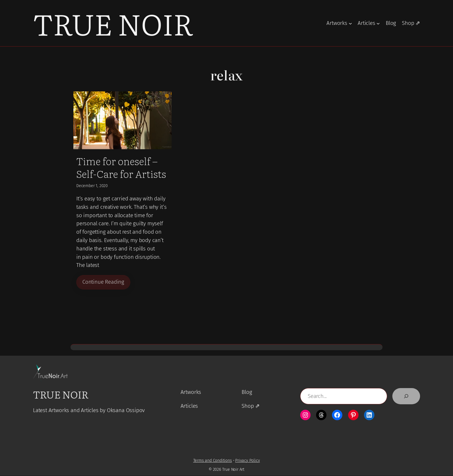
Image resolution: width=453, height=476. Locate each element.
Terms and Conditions (213, 461)
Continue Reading (103, 282)
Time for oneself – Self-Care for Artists (121, 167)
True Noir (113, 23)
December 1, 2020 (92, 186)
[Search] (406, 396)
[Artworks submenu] (350, 23)
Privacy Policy (247, 461)
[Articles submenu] (378, 23)
